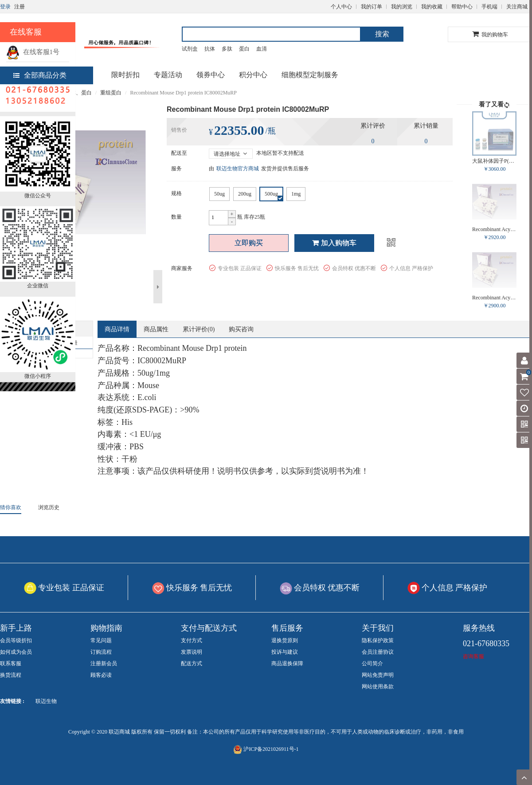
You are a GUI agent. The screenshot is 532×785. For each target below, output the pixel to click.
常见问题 (101, 640)
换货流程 (11, 675)
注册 (20, 7)
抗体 (210, 49)
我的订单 (372, 7)
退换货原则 (285, 640)
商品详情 (117, 329)
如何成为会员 (16, 652)
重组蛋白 (111, 93)
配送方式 (192, 663)
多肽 (227, 49)
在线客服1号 (33, 52)
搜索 (382, 34)
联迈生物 (46, 701)
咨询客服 (473, 656)
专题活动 (168, 75)
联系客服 (11, 663)
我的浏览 (402, 7)
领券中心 (211, 75)
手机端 (489, 7)
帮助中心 (462, 7)
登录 (5, 7)
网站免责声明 (378, 675)
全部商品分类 (40, 75)
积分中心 (253, 75)
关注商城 (517, 7)
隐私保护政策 (378, 640)
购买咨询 (241, 329)
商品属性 (156, 329)
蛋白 (244, 49)
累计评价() (199, 329)
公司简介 (372, 663)
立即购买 (249, 243)
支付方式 (192, 640)
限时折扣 (125, 75)
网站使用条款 (378, 687)
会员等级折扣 (16, 640)
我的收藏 (432, 7)
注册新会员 (104, 663)
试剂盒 (190, 49)
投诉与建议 (285, 652)
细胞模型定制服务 (310, 75)
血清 (262, 49)
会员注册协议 (378, 652)
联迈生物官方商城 (238, 169)
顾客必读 (101, 675)
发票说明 (192, 652)
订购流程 (101, 652)
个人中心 (341, 7)
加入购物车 (334, 243)
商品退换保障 (287, 663)
